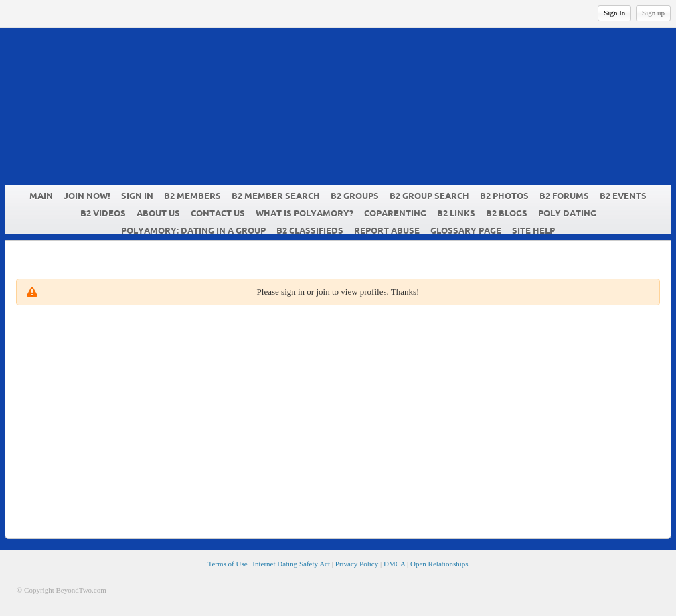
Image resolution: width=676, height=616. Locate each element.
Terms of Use (227, 564)
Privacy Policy (357, 564)
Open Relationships (439, 564)
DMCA (394, 564)
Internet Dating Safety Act (291, 564)
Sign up (653, 13)
